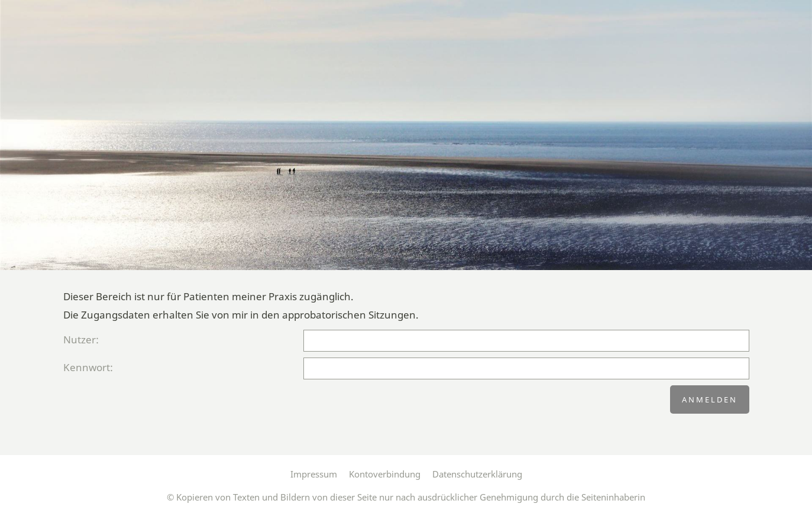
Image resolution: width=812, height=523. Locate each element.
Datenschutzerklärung (477, 474)
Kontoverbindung (385, 474)
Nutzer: (81, 340)
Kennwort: (88, 367)
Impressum (314, 474)
